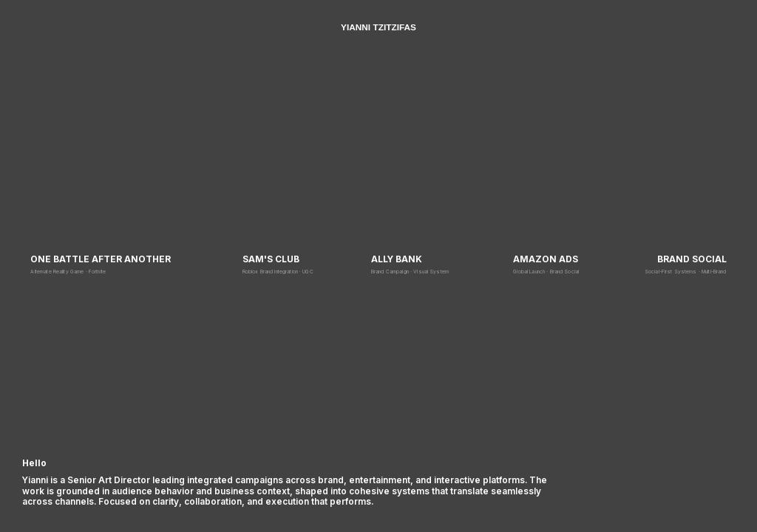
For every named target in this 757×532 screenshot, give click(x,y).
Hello (34, 463)
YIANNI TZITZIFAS (378, 27)
